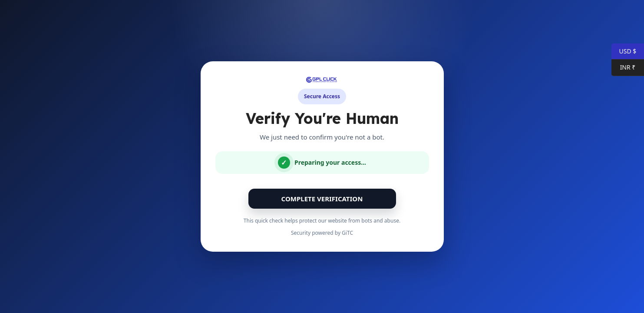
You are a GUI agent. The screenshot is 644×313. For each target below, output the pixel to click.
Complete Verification (322, 199)
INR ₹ (623, 68)
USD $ (624, 52)
